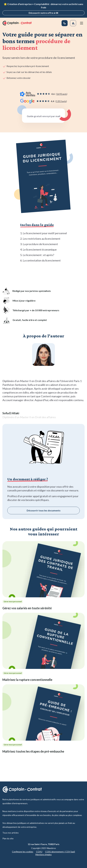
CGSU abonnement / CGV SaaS (60, 852)
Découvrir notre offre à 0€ (43, 13)
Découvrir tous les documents (44, 510)
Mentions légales (44, 854)
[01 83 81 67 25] (65, 23)
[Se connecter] (73, 23)
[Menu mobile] (82, 23)
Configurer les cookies (23, 852)
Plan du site (8, 838)
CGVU (39, 852)
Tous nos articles (11, 833)
